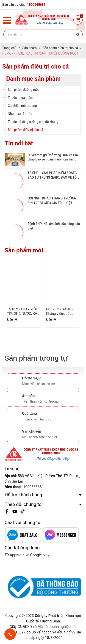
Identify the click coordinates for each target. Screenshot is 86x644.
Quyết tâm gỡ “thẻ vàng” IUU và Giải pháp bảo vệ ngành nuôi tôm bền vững (53, 159)
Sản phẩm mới (24, 250)
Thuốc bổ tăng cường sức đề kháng (33, 122)
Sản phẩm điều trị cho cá (25, 130)
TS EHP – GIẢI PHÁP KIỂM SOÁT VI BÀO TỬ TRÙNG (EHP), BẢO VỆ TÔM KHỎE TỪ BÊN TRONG (54, 177)
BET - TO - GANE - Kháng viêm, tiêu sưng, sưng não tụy (61, 314)
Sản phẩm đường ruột (23, 90)
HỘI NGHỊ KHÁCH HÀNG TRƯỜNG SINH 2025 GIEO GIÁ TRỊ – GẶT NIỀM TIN (52, 203)
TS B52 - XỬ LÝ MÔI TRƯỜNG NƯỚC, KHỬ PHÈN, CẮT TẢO (23, 314)
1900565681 (36, 5)
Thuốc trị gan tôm (20, 98)
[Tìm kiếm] (43, 34)
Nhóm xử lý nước (20, 114)
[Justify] (78, 34)
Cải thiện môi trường (22, 106)
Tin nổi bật (19, 143)
